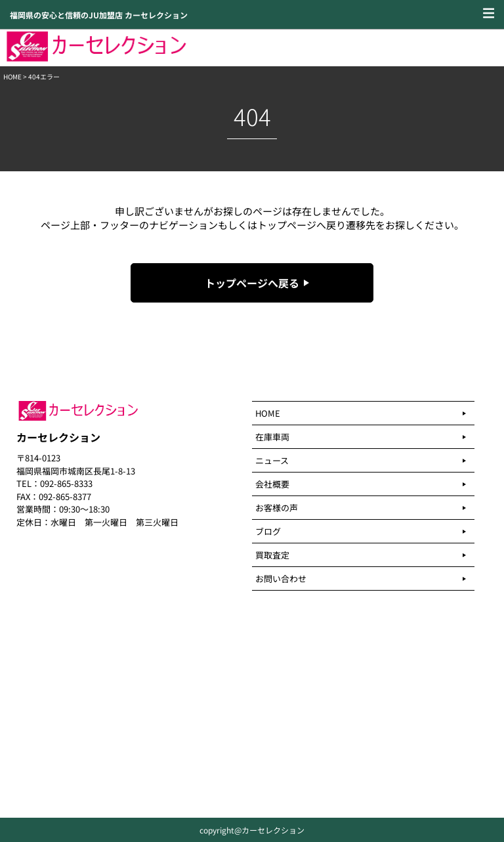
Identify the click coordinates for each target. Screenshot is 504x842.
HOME (12, 76)
